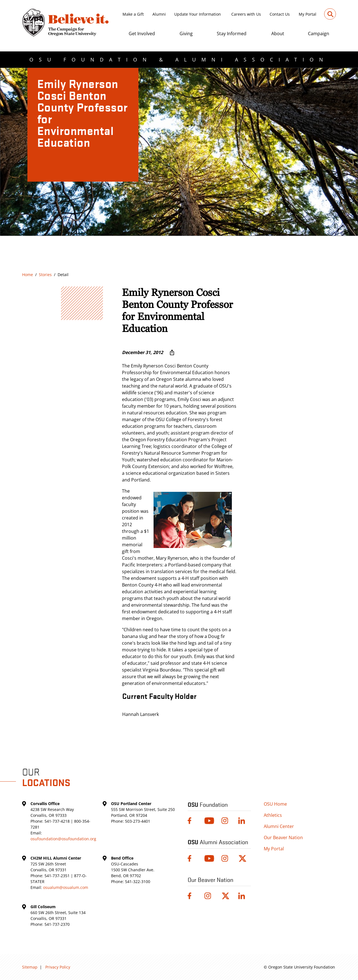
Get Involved (142, 34)
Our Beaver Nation (283, 837)
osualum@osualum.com (66, 887)
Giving (186, 34)
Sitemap (30, 967)
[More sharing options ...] (172, 352)
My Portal (308, 14)
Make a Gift (133, 14)
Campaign (319, 34)
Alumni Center (279, 826)
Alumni (159, 14)
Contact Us (280, 14)
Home (28, 275)
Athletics (273, 815)
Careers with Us (246, 14)
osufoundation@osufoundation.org (63, 839)
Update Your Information (198, 14)
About (278, 34)
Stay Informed (232, 34)
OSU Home (275, 804)
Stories (45, 275)
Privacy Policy (58, 967)
